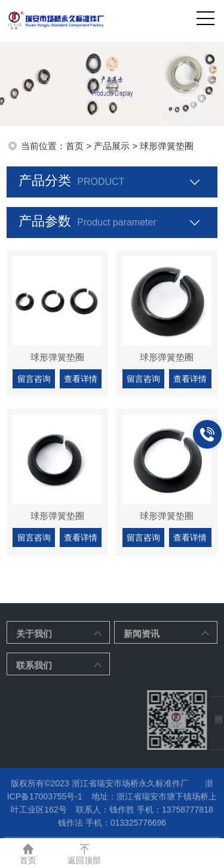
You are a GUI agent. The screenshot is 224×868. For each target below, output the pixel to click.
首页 (75, 146)
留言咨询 (34, 379)
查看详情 (81, 379)
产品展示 (112, 146)
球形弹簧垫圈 (57, 357)
